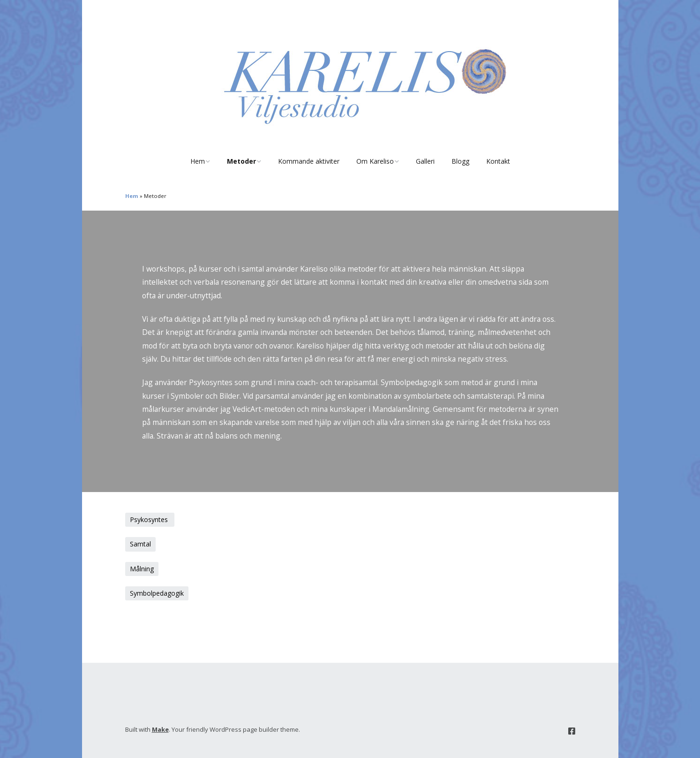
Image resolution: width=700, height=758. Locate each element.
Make (160, 729)
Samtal (140, 544)
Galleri (425, 161)
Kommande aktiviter (309, 161)
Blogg (460, 161)
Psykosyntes (150, 519)
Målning (142, 569)
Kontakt (498, 161)
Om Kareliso (375, 161)
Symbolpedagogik (157, 593)
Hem (198, 161)
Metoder (241, 161)
